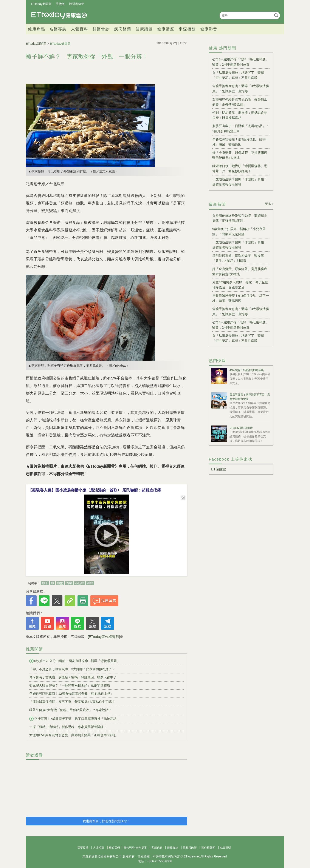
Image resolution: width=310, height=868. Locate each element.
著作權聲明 (208, 848)
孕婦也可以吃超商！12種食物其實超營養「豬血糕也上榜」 (71, 694)
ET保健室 (219, 469)
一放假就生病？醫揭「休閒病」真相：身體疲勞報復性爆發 (240, 182)
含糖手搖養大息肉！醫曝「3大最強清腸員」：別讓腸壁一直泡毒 (241, 88)
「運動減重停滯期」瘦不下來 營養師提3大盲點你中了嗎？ (72, 702)
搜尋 (276, 15)
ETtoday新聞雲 (41, 4)
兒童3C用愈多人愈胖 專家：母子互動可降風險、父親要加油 (240, 285)
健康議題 (144, 29)
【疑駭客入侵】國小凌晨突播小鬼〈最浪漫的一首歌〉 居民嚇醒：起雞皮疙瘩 (95, 490)
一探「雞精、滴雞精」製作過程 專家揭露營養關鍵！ (68, 727)
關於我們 (114, 848)
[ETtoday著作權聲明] (104, 637)
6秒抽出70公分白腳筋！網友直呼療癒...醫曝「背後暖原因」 (75, 661)
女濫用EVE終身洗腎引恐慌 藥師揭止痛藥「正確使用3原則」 (74, 735)
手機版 (60, 4)
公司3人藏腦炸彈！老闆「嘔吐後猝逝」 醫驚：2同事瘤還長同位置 (241, 62)
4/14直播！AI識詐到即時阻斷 (247, 370)
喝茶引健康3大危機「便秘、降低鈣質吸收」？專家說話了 (71, 710)
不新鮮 (79, 583)
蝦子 (45, 583)
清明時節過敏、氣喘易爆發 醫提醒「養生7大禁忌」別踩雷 (238, 258)
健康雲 (59, 15)
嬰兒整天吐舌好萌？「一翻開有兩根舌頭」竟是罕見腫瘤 (70, 685)
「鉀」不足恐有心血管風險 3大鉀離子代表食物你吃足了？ (72, 669)
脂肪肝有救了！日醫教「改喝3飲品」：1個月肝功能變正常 (241, 128)
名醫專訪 (58, 29)
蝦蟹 (60, 583)
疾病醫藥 (123, 29)
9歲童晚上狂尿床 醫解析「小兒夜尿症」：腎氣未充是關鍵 (239, 231)
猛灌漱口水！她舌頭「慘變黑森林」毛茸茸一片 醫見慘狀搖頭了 (240, 168)
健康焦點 (37, 29)
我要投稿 (83, 848)
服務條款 (173, 848)
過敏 (69, 583)
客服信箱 (157, 848)
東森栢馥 (187, 29)
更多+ (269, 204)
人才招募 (99, 848)
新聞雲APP (76, 4)
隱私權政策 (190, 848)
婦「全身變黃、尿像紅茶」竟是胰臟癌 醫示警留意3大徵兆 (241, 155)
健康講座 (166, 29)
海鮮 (90, 583)
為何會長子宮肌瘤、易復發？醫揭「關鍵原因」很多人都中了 (73, 677)
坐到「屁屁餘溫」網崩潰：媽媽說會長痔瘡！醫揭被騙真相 (240, 115)
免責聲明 (225, 848)
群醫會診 (101, 29)
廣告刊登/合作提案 (135, 848)
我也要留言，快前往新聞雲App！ (107, 821)
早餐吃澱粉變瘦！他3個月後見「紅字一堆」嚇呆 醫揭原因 (241, 142)
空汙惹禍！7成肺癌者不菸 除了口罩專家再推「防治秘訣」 (75, 719)
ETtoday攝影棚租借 (241, 428)
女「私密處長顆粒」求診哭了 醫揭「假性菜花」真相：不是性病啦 (238, 75)
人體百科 (80, 29)
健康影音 (209, 29)
